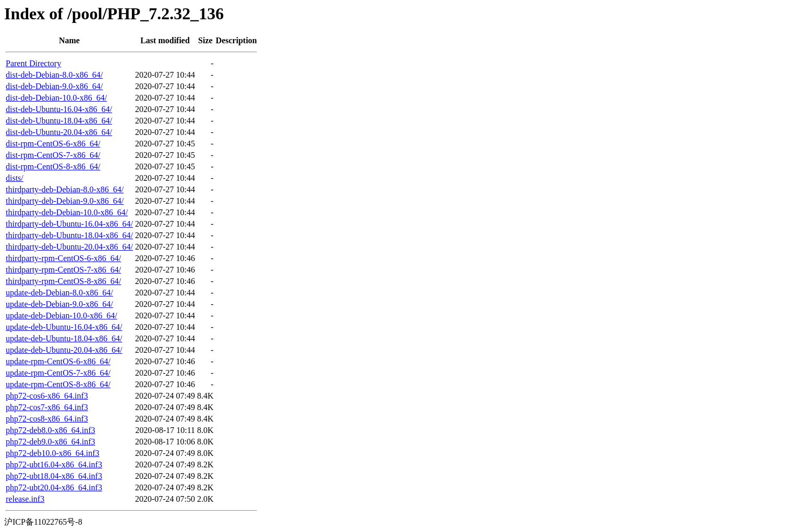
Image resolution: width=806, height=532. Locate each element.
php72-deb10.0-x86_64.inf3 (53, 453)
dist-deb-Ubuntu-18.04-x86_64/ (59, 121)
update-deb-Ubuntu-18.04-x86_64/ (64, 338)
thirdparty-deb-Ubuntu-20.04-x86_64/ (69, 247)
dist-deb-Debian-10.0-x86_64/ (56, 98)
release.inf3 (25, 499)
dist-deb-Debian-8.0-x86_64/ (54, 75)
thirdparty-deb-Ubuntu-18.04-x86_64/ (69, 235)
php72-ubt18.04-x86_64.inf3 (54, 476)
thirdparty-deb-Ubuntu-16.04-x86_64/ (69, 224)
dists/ (15, 178)
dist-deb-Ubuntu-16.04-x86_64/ (59, 109)
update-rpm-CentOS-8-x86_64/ (58, 384)
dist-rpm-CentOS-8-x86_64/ (53, 166)
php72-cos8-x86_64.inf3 (47, 419)
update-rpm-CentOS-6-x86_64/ (58, 361)
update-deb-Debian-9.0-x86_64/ (59, 304)
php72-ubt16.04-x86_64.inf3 (54, 465)
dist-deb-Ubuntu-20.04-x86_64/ (59, 132)
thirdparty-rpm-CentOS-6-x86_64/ (63, 258)
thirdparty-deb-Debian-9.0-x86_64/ (65, 201)
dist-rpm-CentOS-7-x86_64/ (53, 155)
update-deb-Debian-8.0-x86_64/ (59, 293)
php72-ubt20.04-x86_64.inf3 (54, 487)
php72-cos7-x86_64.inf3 (47, 407)
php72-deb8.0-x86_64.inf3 (51, 430)
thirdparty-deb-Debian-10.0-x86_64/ (67, 212)
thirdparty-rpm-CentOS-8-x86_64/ (63, 281)
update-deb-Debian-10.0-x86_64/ (62, 316)
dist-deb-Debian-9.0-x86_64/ (54, 86)
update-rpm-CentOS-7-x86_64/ (58, 373)
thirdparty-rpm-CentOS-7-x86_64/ (63, 270)
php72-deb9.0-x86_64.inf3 (51, 442)
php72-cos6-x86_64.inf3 (47, 396)
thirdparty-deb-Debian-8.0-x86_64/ (65, 189)
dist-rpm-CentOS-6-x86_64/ (53, 144)
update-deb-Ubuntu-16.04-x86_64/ (64, 327)
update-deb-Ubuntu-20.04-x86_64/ (64, 350)
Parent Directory (33, 63)
